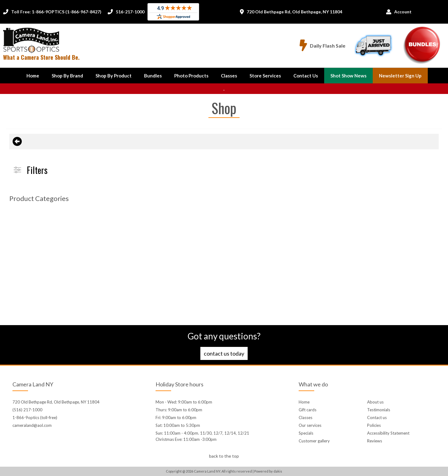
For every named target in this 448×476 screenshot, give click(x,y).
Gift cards (308, 410)
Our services (310, 425)
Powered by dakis (268, 471)
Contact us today (224, 353)
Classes (229, 76)
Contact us (377, 418)
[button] (67, 76)
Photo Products (191, 76)
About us (375, 402)
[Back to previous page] (17, 142)
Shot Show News (348, 76)
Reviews (375, 441)
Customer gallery (314, 441)
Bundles (153, 76)
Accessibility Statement (388, 433)
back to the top (224, 456)
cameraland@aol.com (32, 425)
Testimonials (379, 410)
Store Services (265, 76)
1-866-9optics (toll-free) (35, 418)
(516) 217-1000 (27, 410)
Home (33, 76)
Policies (374, 425)
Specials (306, 433)
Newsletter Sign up (400, 76)
